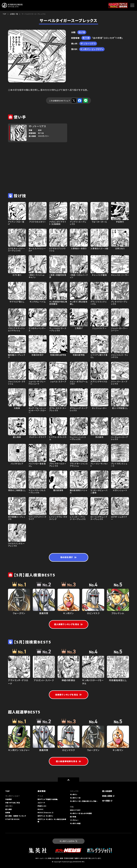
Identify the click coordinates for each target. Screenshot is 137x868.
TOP (4, 14)
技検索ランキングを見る (68, 695)
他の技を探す (68, 557)
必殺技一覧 (14, 14)
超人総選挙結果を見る (68, 761)
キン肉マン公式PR (68, 841)
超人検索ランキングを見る (69, 624)
